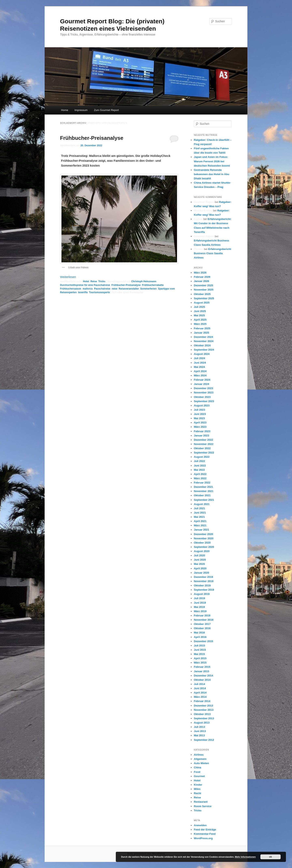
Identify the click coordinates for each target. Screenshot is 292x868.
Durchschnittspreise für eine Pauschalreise (85, 285)
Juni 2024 (200, 363)
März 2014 (200, 697)
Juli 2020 (199, 555)
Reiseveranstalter (129, 289)
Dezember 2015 (203, 641)
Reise (94, 281)
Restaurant (201, 802)
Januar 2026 (201, 281)
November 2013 (204, 710)
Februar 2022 (202, 483)
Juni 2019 (200, 603)
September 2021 (204, 500)
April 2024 (200, 371)
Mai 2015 (199, 654)
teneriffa (83, 292)
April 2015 (200, 658)
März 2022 (200, 478)
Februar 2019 (202, 615)
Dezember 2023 (203, 388)
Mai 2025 (199, 315)
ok (271, 857)
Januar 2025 (201, 333)
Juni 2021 (200, 513)
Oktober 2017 (202, 624)
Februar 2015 (202, 667)
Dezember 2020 (203, 534)
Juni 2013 (200, 731)
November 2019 (204, 581)
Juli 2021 (199, 508)
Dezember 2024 (203, 337)
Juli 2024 (199, 358)
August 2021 (202, 504)
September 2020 (204, 547)
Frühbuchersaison (71, 289)
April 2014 (200, 693)
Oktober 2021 (202, 495)
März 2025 (200, 324)
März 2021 (200, 525)
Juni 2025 (200, 311)
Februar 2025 (202, 328)
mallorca (87, 289)
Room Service (203, 806)
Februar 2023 (202, 431)
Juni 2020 (200, 560)
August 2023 (202, 405)
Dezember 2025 (203, 285)
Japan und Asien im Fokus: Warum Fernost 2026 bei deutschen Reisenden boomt (212, 161)
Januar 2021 (201, 530)
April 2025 (200, 320)
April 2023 (200, 423)
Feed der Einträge (205, 830)
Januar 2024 (201, 384)
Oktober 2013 (202, 714)
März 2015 (200, 663)
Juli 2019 (199, 598)
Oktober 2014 (202, 680)
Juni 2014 (200, 688)
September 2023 (204, 401)
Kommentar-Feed (205, 834)
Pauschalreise (102, 289)
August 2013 (202, 723)
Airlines (199, 755)
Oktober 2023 (202, 397)
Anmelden (200, 825)
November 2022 (204, 444)
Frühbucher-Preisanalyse (92, 138)
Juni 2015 (200, 650)
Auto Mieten (201, 763)
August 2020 (202, 551)
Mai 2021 (199, 517)
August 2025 (202, 303)
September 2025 (204, 298)
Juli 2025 (199, 307)
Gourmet (199, 776)
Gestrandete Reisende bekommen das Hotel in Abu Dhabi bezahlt (211, 174)
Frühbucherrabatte (153, 285)
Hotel (86, 281)
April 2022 (200, 474)
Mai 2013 (199, 735)
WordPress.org (203, 838)
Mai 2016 (199, 633)
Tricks (102, 281)
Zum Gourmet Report (106, 110)
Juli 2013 (199, 727)
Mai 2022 (199, 470)
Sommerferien (149, 289)
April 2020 (200, 568)
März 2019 (200, 611)
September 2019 (204, 590)
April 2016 (200, 637)
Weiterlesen (70, 277)
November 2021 (204, 491)
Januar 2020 (201, 573)
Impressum (81, 110)
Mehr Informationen (245, 857)
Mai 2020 (199, 564)
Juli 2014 (199, 684)
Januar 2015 (201, 671)
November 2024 (204, 341)
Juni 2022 (200, 466)
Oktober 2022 (202, 448)
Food (197, 772)
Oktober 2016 (202, 628)
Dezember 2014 (203, 676)
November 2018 (204, 620)
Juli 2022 (199, 461)
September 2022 (204, 453)
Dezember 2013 (203, 706)
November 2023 (204, 393)
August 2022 (202, 457)
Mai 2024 (199, 367)
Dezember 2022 (203, 440)
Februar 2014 (202, 701)
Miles (197, 789)
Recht (198, 793)
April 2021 (200, 521)
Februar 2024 (202, 380)
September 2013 (204, 718)
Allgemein (200, 759)
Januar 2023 (201, 436)
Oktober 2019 (202, 585)
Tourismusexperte (99, 292)
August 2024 (202, 354)
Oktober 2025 (202, 294)
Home (65, 110)
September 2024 (204, 350)
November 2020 (204, 538)
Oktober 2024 (202, 345)
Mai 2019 (199, 607)
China (198, 767)
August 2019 (202, 594)
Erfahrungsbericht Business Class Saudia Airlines (213, 253)
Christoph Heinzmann (144, 281)
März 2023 (200, 427)
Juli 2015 (199, 646)
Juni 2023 (200, 414)
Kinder (198, 785)
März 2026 (200, 273)
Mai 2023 (199, 418)
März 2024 (200, 375)
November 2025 (204, 290)
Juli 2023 (199, 410)
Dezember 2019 (203, 577)
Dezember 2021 (203, 487)
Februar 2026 (202, 277)
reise (115, 289)
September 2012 (204, 740)
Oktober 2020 (202, 543)
